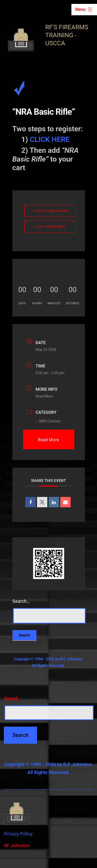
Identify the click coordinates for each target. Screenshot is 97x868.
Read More (44, 396)
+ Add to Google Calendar (50, 211)
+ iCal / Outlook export (50, 227)
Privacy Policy (18, 834)
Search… (21, 601)
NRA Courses (48, 421)
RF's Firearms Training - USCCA (67, 35)
